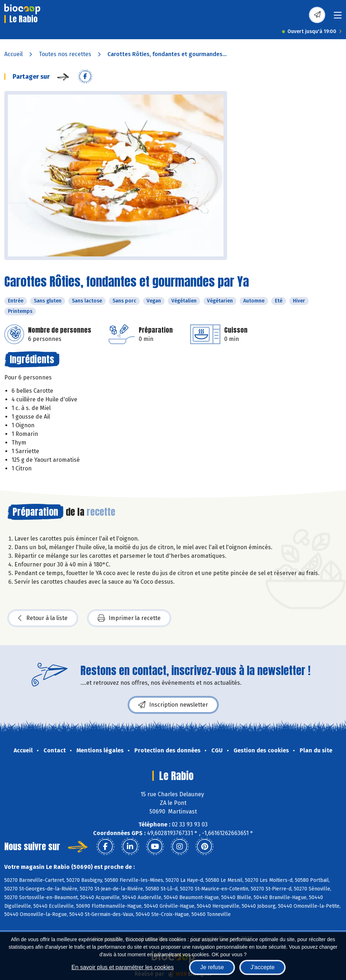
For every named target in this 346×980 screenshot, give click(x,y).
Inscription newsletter (173, 705)
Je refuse (212, 967)
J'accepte (262, 967)
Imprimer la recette (129, 618)
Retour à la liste (43, 618)
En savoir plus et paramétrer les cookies (123, 967)
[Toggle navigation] (338, 17)
